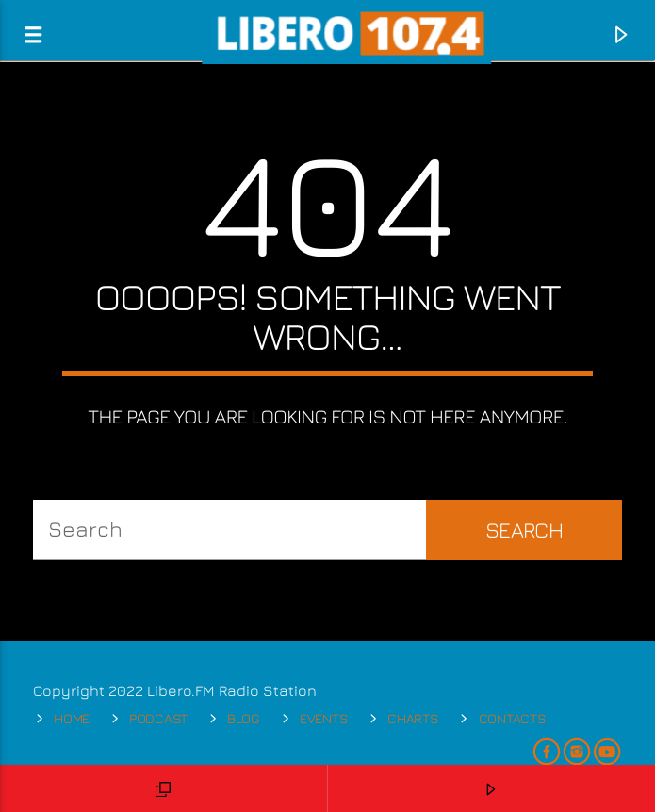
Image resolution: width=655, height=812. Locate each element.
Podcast (158, 718)
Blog (244, 718)
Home (72, 718)
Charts (413, 718)
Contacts (513, 718)
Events (324, 718)
